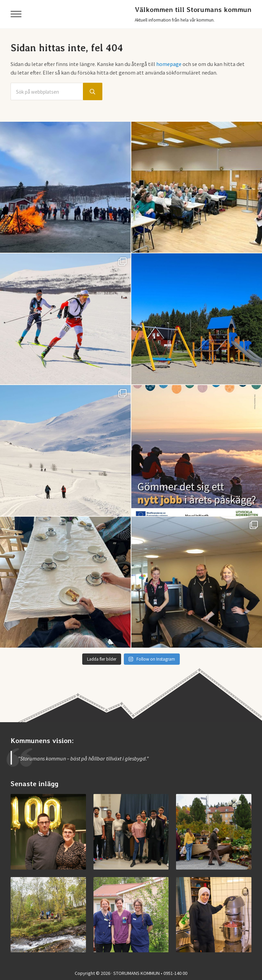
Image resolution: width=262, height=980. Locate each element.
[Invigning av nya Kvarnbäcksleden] (48, 915)
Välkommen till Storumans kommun (193, 10)
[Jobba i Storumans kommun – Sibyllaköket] (214, 915)
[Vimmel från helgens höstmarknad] (214, 832)
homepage (169, 64)
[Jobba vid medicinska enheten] (131, 915)
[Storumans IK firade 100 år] (48, 832)
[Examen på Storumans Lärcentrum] (131, 832)
